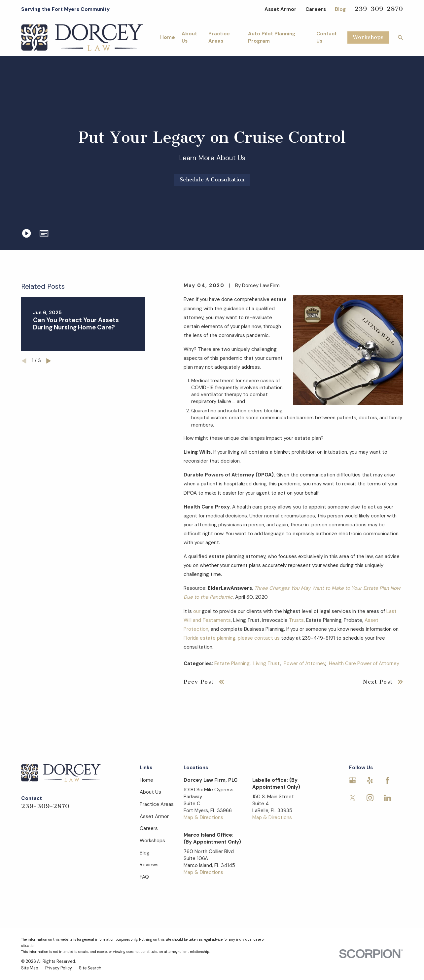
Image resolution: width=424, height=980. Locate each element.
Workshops (368, 37)
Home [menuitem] (168, 37)
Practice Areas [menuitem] (219, 37)
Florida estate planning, (210, 638)
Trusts (296, 620)
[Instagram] (370, 798)
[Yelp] (370, 780)
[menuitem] (30, 968)
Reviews (149, 865)
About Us (150, 792)
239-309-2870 (379, 9)
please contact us (259, 638)
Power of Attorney (304, 663)
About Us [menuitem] (189, 37)
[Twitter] (353, 798)
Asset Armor (281, 9)
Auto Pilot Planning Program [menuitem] (272, 37)
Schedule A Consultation (212, 180)
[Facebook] (388, 780)
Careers (316, 9)
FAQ (144, 877)
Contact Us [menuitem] (327, 37)
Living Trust (267, 663)
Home (146, 780)
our (197, 611)
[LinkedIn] (388, 798)
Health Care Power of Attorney (364, 663)
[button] (44, 233)
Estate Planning (232, 663)
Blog (340, 9)
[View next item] (49, 361)
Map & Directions (203, 817)
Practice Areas (157, 804)
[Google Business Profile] (353, 780)
